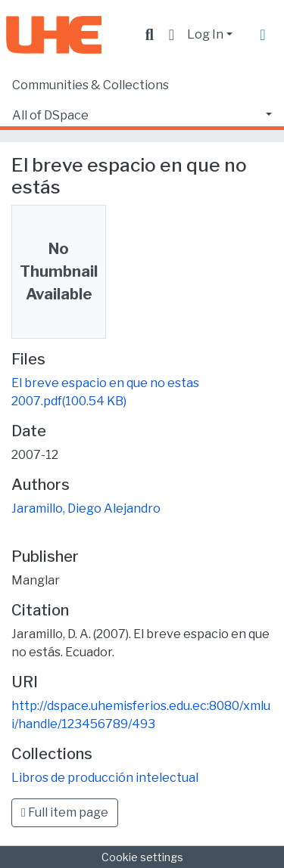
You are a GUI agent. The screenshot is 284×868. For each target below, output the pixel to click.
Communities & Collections (91, 85)
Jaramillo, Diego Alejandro (86, 508)
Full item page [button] (65, 812)
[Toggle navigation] (263, 35)
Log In (205, 34)
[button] (172, 35)
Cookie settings (142, 857)
